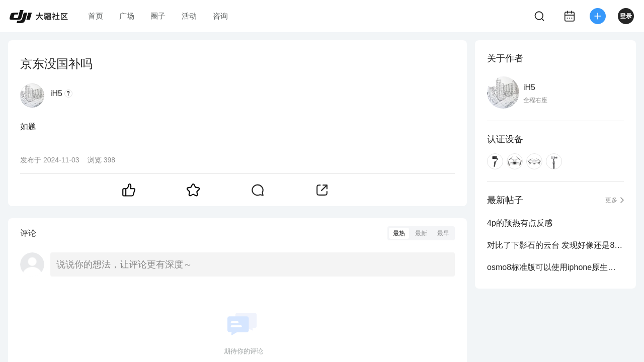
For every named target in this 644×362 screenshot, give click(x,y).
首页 (96, 16)
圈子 (158, 16)
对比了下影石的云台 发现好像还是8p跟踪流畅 (555, 245)
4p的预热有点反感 (520, 223)
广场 (127, 16)
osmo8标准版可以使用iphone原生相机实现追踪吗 (555, 267)
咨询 (220, 16)
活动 (189, 16)
